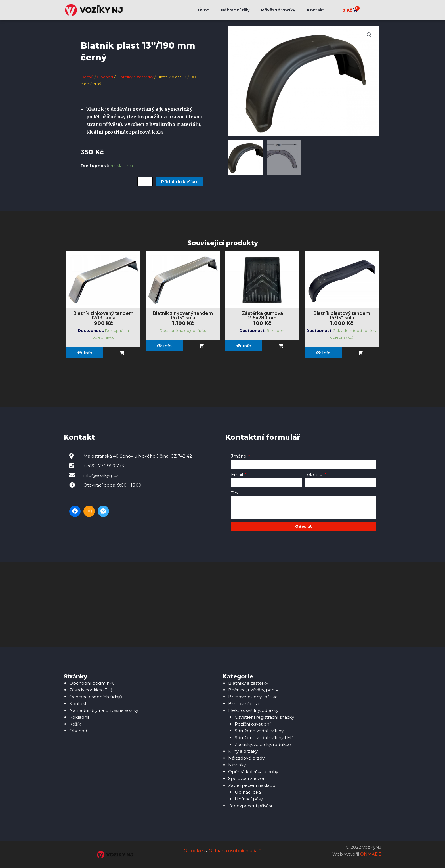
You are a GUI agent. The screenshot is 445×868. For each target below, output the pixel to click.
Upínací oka (248, 792)
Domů (87, 77)
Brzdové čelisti (244, 704)
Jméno (239, 456)
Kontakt (315, 10)
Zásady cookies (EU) (91, 690)
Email (238, 474)
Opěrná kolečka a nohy (253, 772)
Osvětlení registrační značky (264, 717)
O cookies (194, 851)
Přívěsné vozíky (278, 10)
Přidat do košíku (179, 182)
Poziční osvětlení (253, 724)
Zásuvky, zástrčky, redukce (263, 744)
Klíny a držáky (243, 751)
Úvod (204, 10)
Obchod (105, 77)
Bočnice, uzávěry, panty (253, 690)
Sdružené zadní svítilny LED (264, 738)
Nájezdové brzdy (246, 758)
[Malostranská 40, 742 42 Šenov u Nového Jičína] (222, 605)
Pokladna (79, 717)
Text (236, 493)
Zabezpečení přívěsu (251, 806)
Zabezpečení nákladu (252, 785)
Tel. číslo (314, 474)
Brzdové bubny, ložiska (253, 697)
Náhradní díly (235, 10)
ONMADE (371, 854)
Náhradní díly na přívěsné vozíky (104, 710)
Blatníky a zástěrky (135, 77)
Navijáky (237, 765)
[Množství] (145, 182)
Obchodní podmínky (92, 683)
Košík (75, 724)
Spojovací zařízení (247, 778)
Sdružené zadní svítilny (259, 731)
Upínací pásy (249, 799)
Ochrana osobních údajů (96, 697)
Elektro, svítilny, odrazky (253, 710)
